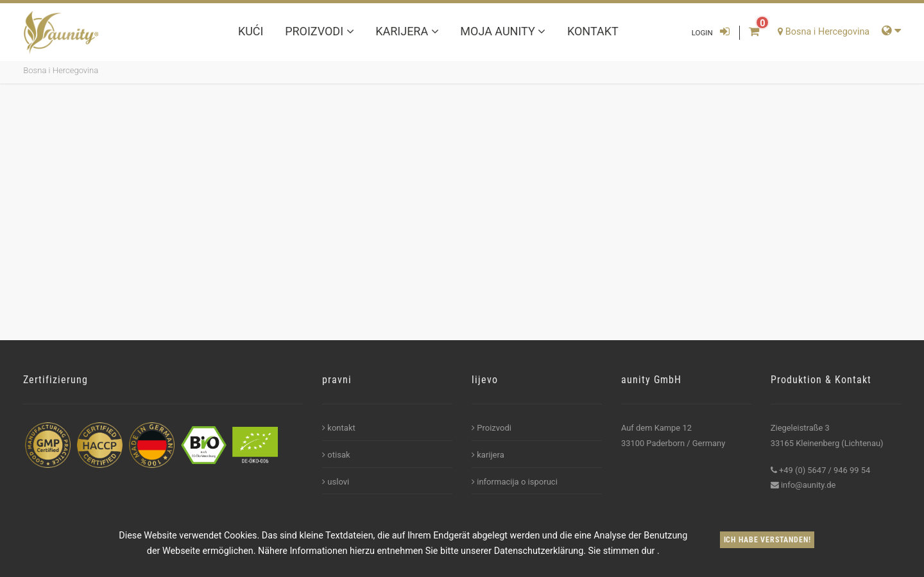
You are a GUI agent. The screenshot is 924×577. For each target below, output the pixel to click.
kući (251, 31)
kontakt (593, 31)
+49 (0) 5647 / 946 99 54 (825, 470)
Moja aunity (503, 31)
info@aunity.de (808, 485)
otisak (336, 455)
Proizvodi (319, 31)
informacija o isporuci (515, 482)
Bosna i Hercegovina (61, 70)
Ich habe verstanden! (767, 540)
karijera (407, 31)
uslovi (336, 482)
